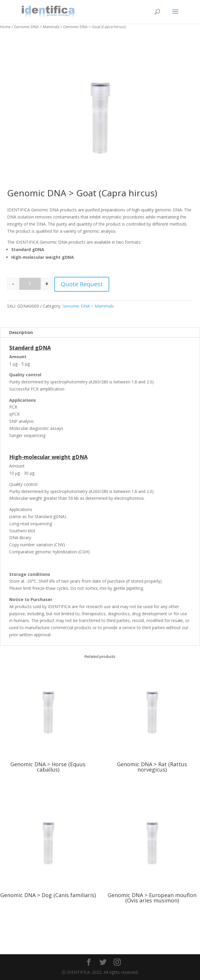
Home (5, 27)
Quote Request (82, 284)
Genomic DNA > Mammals (37, 27)
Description (21, 332)
